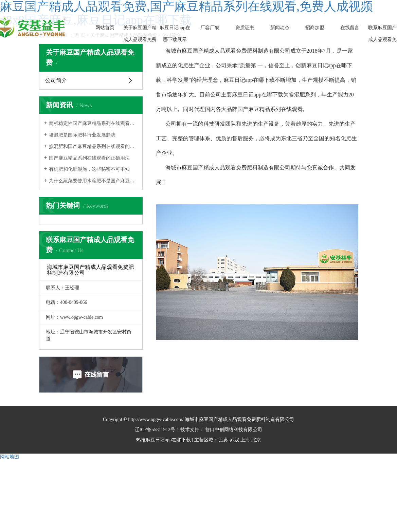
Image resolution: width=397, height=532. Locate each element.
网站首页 (105, 28)
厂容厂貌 (210, 28)
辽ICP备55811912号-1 (157, 430)
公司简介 (56, 80)
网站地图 (10, 457)
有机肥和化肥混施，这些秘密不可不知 (89, 169)
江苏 (224, 440)
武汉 (235, 440)
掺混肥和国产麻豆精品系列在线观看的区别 (93, 146)
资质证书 (245, 28)
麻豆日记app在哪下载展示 (175, 34)
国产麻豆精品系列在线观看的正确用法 (89, 158)
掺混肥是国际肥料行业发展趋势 (82, 135)
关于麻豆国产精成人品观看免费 (140, 34)
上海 (245, 440)
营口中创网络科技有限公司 (233, 430)
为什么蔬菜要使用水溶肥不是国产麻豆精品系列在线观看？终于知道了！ (93, 181)
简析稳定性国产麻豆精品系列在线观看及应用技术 (93, 123)
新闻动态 (280, 28)
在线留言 (350, 28)
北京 (256, 440)
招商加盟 (315, 28)
